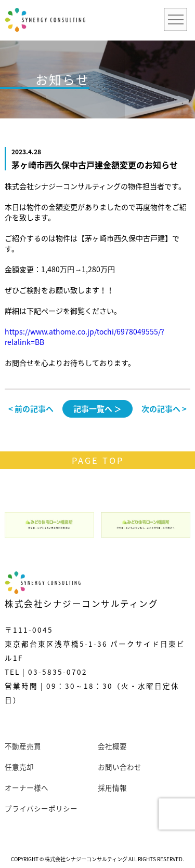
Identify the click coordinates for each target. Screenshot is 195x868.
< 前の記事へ (31, 409)
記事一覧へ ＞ (97, 409)
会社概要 (112, 746)
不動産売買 (23, 746)
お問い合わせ (120, 767)
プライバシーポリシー (41, 808)
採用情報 (112, 787)
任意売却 (19, 767)
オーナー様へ (27, 787)
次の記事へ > (164, 409)
